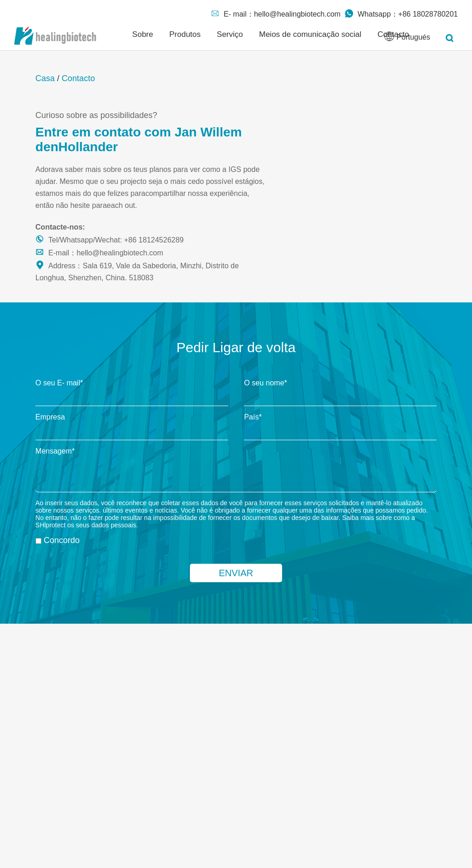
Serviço (230, 34)
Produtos (185, 34)
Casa (45, 78)
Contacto (78, 78)
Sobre (143, 34)
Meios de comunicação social (310, 34)
